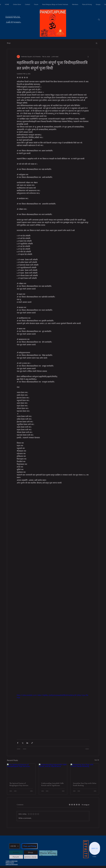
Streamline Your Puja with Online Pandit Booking (85, 784)
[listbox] (14, 846)
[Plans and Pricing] (30, 846)
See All (97, 760)
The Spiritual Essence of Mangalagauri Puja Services (19, 784)
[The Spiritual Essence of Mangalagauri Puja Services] (21, 772)
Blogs (9, 43)
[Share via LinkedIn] (27, 743)
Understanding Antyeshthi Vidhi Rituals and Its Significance (52, 784)
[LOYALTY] (86, 849)
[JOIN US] (95, 848)
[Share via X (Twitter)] (22, 743)
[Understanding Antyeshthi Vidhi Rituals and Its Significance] (53, 772)
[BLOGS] (16, 852)
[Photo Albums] (48, 853)
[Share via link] (32, 743)
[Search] (99, 20)
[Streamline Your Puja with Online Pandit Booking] (85, 772)
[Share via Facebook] (18, 743)
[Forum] (16, 857)
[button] (97, 43)
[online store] (31, 857)
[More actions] (88, 57)
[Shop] (31, 852)
